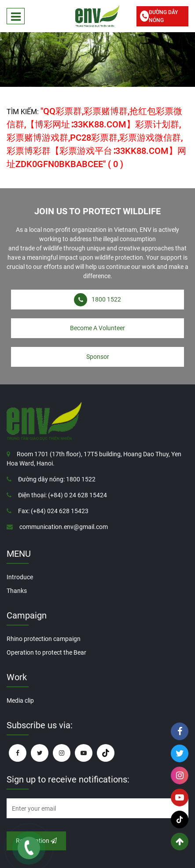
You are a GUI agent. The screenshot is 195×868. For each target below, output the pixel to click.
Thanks (17, 591)
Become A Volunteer (97, 328)
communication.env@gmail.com (64, 527)
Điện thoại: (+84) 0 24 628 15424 (63, 495)
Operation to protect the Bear (46, 652)
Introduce (20, 577)
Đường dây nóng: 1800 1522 (57, 479)
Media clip (20, 700)
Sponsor (98, 357)
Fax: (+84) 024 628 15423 (53, 511)
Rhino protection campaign (44, 639)
